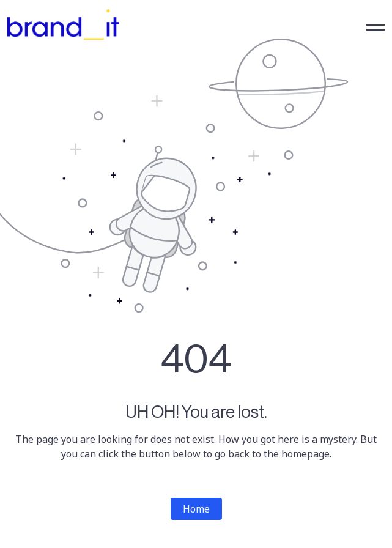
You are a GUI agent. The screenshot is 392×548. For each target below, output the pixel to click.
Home (196, 509)
